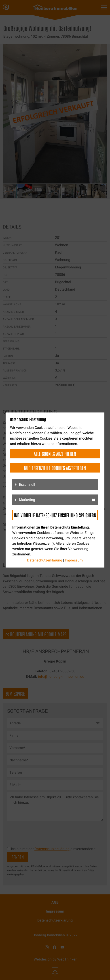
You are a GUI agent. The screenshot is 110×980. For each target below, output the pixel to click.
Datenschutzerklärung (45, 560)
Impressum (74, 560)
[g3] (94, 500)
